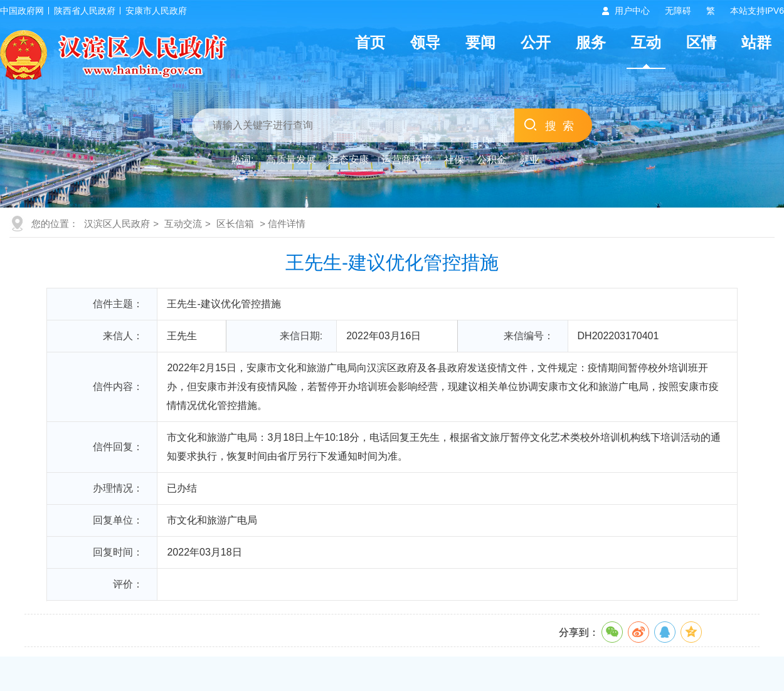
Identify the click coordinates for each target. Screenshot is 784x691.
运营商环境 (406, 160)
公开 (536, 42)
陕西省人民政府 (85, 11)
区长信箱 (235, 224)
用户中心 (632, 11)
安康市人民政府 (156, 11)
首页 (370, 42)
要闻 (480, 42)
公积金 (492, 160)
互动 (646, 42)
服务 (591, 42)
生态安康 (349, 160)
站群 (756, 42)
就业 (529, 160)
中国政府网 (22, 11)
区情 (701, 42)
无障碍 (678, 11)
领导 (425, 42)
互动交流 (183, 224)
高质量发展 (291, 160)
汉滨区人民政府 (117, 224)
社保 (454, 160)
